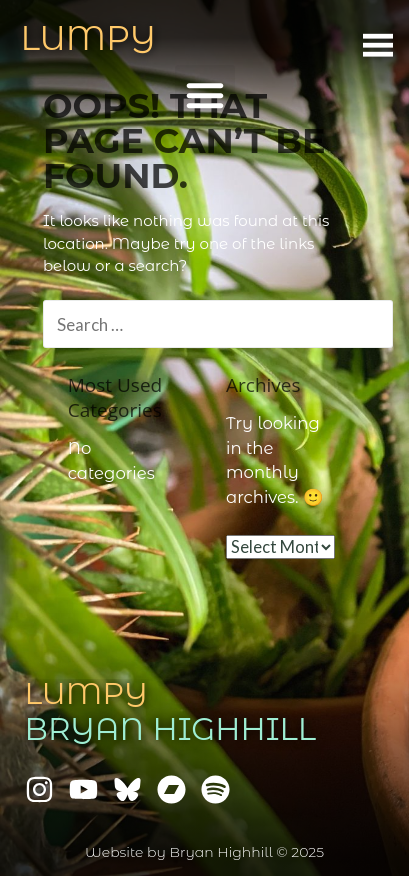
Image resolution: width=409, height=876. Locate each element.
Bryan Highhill (170, 729)
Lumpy (86, 693)
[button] (205, 95)
